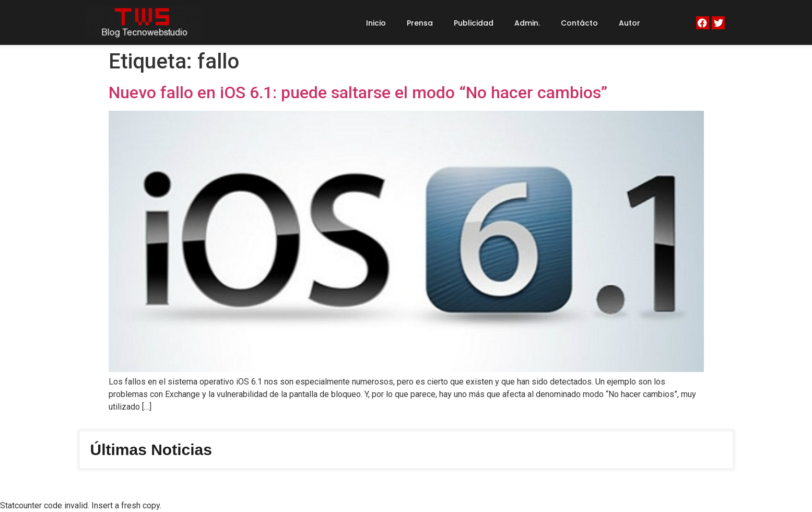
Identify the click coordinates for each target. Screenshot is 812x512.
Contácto (579, 23)
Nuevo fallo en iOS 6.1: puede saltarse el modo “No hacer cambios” (358, 92)
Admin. (527, 23)
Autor (629, 23)
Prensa (420, 23)
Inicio (376, 23)
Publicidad (474, 23)
